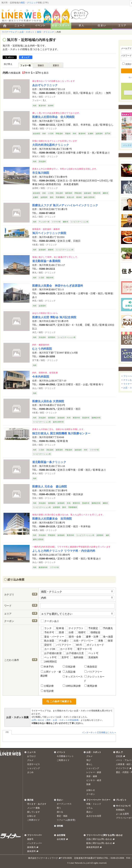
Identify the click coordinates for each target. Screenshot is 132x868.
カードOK (48, 649)
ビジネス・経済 (94, 780)
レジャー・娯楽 (94, 772)
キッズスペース (73, 677)
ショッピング (34, 768)
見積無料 (91, 657)
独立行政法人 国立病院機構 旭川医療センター (61, 433)
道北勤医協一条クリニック (49, 462)
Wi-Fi (77, 645)
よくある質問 (122, 814)
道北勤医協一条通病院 (46, 261)
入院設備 (69, 672)
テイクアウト (74, 628)
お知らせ (91, 790)
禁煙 (60, 632)
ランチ (46, 628)
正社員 (119, 756)
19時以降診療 (72, 686)
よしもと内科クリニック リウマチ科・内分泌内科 (64, 551)
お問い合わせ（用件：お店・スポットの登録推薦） (56, 720)
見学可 (63, 657)
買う (59, 808)
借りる (60, 812)
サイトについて (123, 806)
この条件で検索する (59, 701)
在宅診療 (47, 691)
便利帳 (60, 826)
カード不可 (65, 649)
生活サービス (34, 764)
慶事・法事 (91, 637)
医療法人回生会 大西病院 (48, 401)
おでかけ (31, 756)
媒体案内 (31, 847)
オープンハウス (64, 804)
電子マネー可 (83, 649)
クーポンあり (50, 621)
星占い (90, 812)
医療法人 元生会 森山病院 (50, 486)
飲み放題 (48, 641)
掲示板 (30, 800)
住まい (60, 800)
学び (88, 760)
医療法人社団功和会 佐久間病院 (53, 117)
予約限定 (91, 628)
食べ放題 (106, 637)
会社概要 (61, 839)
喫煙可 (80, 632)
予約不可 (48, 632)
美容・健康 (92, 776)
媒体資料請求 (93, 847)
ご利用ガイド (63, 760)
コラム (90, 808)
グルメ (30, 760)
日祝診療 (69, 667)
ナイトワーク (122, 768)
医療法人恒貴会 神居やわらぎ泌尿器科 (58, 286)
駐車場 (59, 628)
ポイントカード (94, 645)
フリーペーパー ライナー (98, 800)
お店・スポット (94, 752)
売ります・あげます (37, 804)
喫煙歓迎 (94, 632)
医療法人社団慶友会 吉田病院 (52, 519)
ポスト (10, 57)
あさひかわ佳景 (94, 816)
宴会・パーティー (53, 637)
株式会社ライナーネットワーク (43, 858)
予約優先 (106, 628)
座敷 (99, 641)
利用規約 (120, 810)
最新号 (30, 839)
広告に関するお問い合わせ (99, 839)
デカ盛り (62, 641)
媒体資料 (31, 851)
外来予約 (47, 667)
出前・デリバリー (82, 641)
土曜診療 (47, 686)
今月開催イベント (65, 756)
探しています (34, 812)
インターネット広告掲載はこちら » (99, 732)
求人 (118, 752)
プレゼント (121, 800)
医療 (88, 784)
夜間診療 (91, 686)
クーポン (91, 794)
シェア (26, 57)
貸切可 (46, 645)
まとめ (30, 772)
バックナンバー (35, 843)
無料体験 (77, 657)
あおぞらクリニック (45, 85)
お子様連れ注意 (73, 653)
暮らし (90, 764)
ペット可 (92, 653)
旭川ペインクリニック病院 (49, 233)
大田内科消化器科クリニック (51, 145)
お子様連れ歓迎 (51, 653)
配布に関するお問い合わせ (99, 843)
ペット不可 (49, 657)
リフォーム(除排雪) (66, 820)
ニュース (31, 752)
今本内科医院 (41, 377)
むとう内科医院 (42, 349)
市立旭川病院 (41, 173)
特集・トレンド (94, 804)
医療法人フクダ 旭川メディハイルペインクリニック (65, 205)
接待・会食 (73, 637)
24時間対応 (49, 661)
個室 (109, 641)
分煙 (69, 632)
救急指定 (91, 667)
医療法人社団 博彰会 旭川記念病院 (54, 317)
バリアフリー (62, 645)
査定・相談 (62, 816)
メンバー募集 (34, 808)
